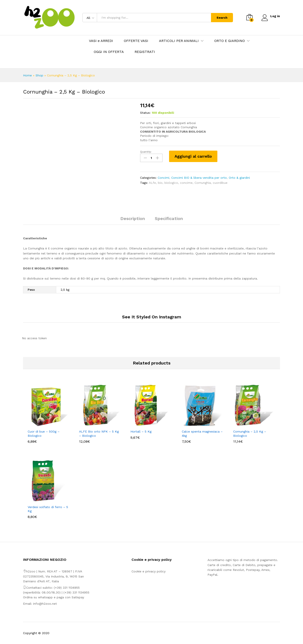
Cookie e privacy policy (149, 571)
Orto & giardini (239, 178)
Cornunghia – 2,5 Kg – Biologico (250, 433)
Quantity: (146, 152)
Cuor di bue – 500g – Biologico (44, 433)
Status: (145, 113)
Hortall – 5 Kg (141, 431)
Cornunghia (203, 182)
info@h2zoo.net (45, 604)
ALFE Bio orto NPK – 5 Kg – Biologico (99, 433)
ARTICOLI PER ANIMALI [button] (179, 41)
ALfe (152, 182)
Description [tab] (133, 218)
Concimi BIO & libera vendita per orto (199, 178)
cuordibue (220, 182)
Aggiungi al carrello (193, 156)
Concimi (163, 178)
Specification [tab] (169, 218)
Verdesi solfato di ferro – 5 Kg (48, 509)
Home (27, 75)
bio (160, 182)
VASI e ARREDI (101, 41)
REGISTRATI (145, 52)
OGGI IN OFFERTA (109, 52)
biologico (171, 182)
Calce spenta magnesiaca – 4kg (202, 433)
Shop (39, 75)
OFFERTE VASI (136, 41)
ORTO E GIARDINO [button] (230, 41)
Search (222, 18)
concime (186, 182)
